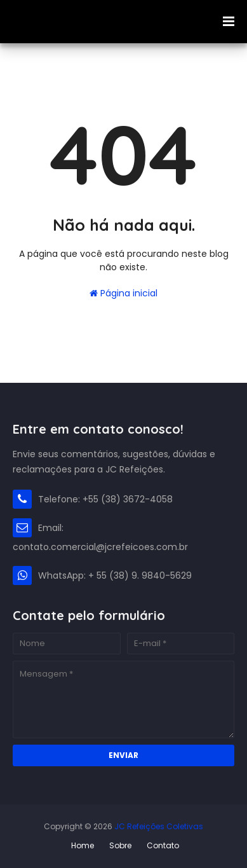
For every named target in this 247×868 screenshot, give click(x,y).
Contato (163, 845)
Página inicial (123, 293)
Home (83, 845)
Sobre (120, 845)
